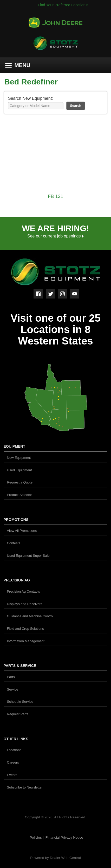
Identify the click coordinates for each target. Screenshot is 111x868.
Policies (36, 837)
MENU (18, 65)
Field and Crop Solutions (25, 629)
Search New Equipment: (31, 98)
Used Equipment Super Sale (28, 556)
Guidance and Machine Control (30, 616)
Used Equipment (19, 470)
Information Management (26, 641)
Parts (11, 677)
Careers (13, 762)
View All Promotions (22, 531)
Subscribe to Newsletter (25, 787)
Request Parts (18, 714)
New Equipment (19, 458)
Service (13, 689)
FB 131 (55, 196)
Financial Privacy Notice (64, 837)
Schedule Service (20, 702)
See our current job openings (55, 236)
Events (12, 775)
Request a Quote (20, 482)
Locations (14, 750)
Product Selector (19, 495)
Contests (14, 543)
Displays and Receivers (25, 604)
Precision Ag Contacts (24, 591)
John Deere (55, 25)
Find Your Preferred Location (63, 5)
